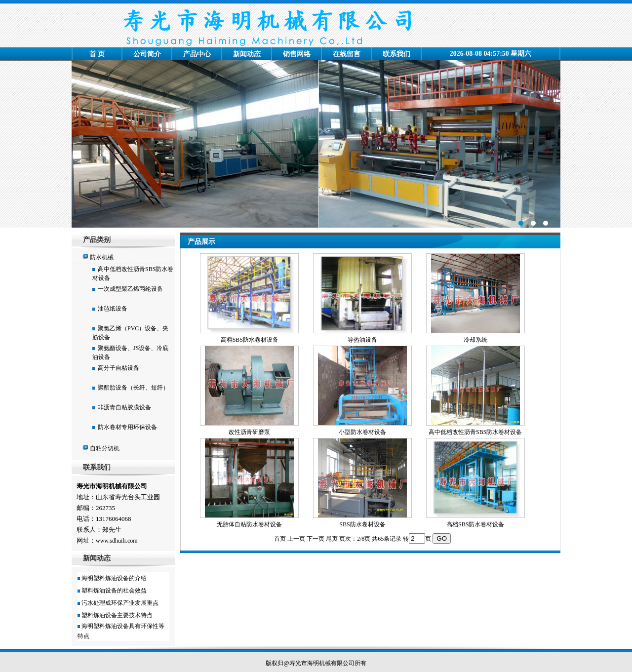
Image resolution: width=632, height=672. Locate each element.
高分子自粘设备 (117, 368)
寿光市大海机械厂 (316, 144)
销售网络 (297, 54)
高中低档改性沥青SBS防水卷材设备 (475, 432)
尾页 (332, 539)
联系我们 (396, 54)
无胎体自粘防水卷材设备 (249, 524)
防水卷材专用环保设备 (126, 427)
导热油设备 (362, 340)
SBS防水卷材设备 (362, 524)
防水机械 (102, 257)
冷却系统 (475, 340)
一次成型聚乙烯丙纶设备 (129, 289)
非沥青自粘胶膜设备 (123, 407)
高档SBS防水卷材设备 (250, 340)
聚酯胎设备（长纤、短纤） (132, 388)
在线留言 (347, 54)
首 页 (97, 54)
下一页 (316, 539)
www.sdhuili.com (117, 541)
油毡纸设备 (111, 309)
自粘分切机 (105, 448)
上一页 (296, 539)
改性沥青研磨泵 (249, 432)
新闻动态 (247, 54)
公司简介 (147, 54)
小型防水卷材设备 (362, 432)
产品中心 (197, 54)
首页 (280, 539)
